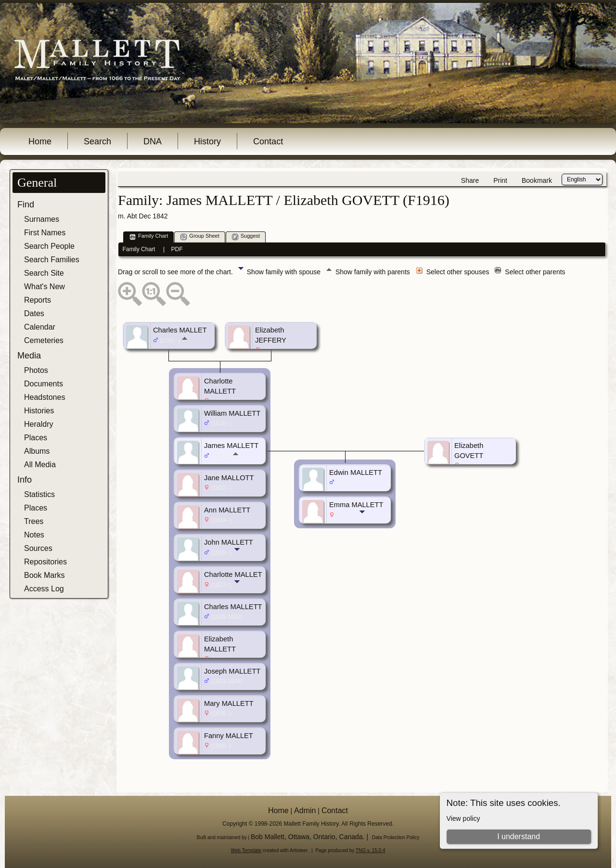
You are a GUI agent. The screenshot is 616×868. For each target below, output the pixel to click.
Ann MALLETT (227, 510)
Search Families (52, 260)
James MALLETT (231, 446)
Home (40, 141)
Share (470, 180)
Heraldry (38, 424)
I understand (519, 836)
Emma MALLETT (356, 505)
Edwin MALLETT (356, 472)
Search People (49, 246)
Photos (36, 370)
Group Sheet (200, 236)
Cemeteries (44, 340)
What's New (45, 287)
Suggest (246, 236)
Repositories (45, 562)
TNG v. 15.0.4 (371, 850)
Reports (38, 300)
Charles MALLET (180, 330)
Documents (44, 384)
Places (36, 438)
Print (500, 180)
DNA (153, 141)
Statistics (39, 494)
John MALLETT (229, 542)
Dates (34, 313)
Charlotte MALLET (233, 574)
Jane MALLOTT (229, 478)
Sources (38, 548)
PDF (177, 249)
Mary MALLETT (229, 703)
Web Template (246, 850)
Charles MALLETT (233, 607)
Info (25, 480)
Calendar (40, 327)
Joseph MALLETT (232, 671)
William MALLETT (232, 413)
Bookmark (537, 180)
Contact (268, 141)
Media (29, 356)
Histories (39, 411)
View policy (463, 818)
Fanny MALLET (229, 736)
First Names (45, 233)
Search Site (44, 273)
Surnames (42, 219)
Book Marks (44, 575)
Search (97, 141)
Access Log (44, 589)
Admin (305, 811)
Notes (34, 535)
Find (26, 204)
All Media (40, 465)
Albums (37, 451)
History (207, 141)
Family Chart (149, 236)
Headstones (45, 397)
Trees (34, 521)
